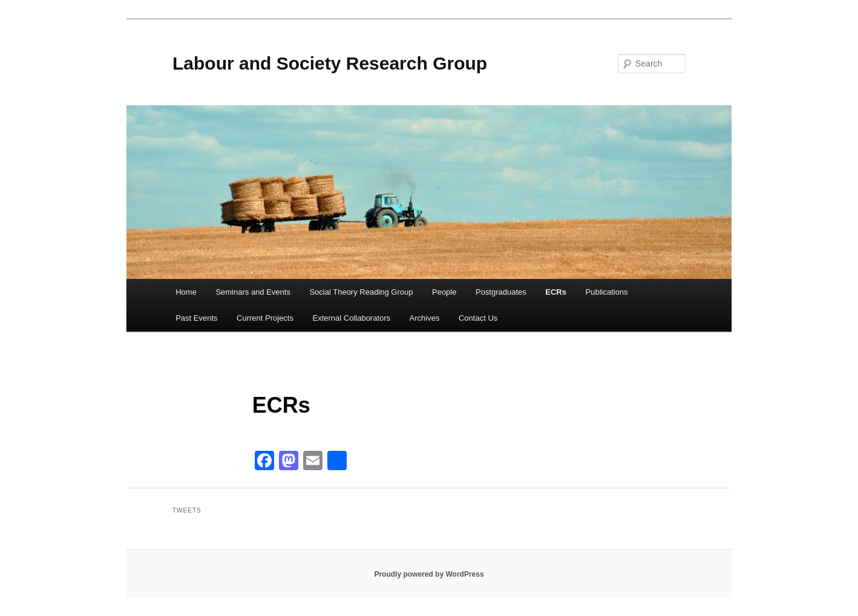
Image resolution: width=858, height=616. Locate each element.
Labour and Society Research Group (330, 63)
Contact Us (478, 318)
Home (186, 292)
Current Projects (265, 318)
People (444, 292)
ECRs (556, 292)
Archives (425, 318)
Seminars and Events (253, 292)
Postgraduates (501, 292)
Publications (607, 292)
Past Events (196, 318)
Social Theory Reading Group (361, 292)
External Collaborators (351, 318)
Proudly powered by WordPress (429, 574)
